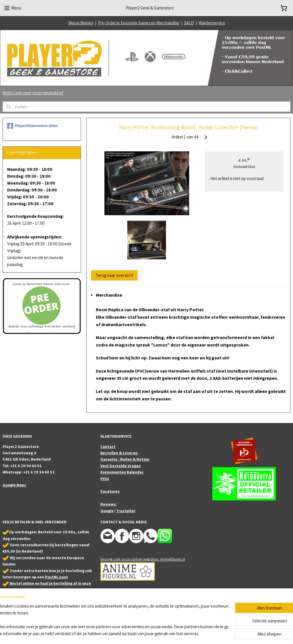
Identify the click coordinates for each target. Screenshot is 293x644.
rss (146, 633)
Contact (108, 447)
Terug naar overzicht (114, 275)
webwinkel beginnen (163, 633)
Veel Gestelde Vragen (121, 466)
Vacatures (110, 491)
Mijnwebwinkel (204, 633)
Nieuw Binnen (81, 23)
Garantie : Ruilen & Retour (125, 459)
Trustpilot (126, 511)
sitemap (137, 633)
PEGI (105, 479)
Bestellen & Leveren (119, 453)
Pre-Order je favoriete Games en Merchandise (139, 23)
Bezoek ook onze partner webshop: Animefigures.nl (143, 559)
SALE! (189, 23)
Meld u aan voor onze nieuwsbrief (33, 93)
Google (107, 511)
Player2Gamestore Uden (32, 126)
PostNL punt (57, 577)
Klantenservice (212, 23)
